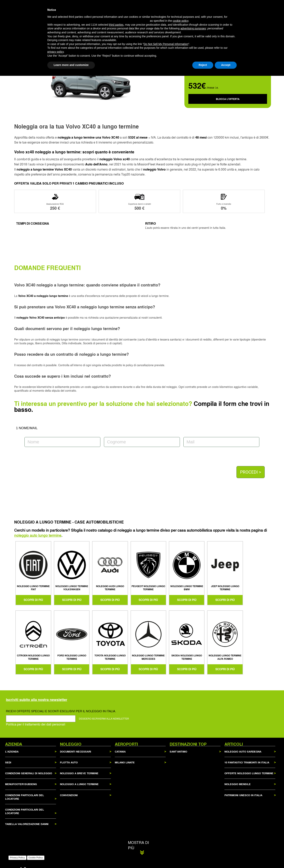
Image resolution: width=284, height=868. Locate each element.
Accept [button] (226, 857)
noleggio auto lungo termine (38, 535)
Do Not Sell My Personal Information (166, 836)
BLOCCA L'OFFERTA (228, 99)
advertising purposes (193, 821)
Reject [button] (203, 857)
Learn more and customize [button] (71, 857)
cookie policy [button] (181, 813)
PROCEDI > (251, 472)
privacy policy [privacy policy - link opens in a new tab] (56, 844)
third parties (116, 817)
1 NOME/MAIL (27, 428)
